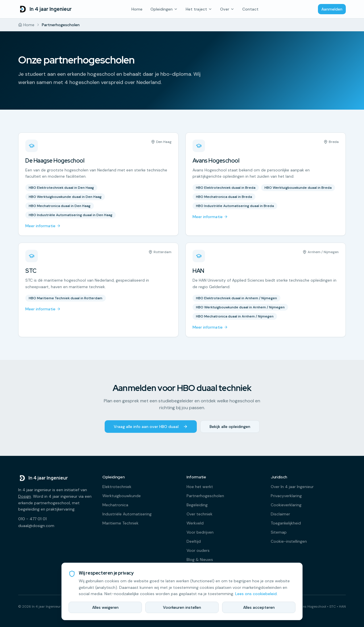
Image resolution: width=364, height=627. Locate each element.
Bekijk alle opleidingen (230, 427)
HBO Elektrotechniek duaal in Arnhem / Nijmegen (236, 298)
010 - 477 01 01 (32, 519)
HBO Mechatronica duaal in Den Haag (60, 206)
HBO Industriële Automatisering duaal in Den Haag (71, 215)
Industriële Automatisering (127, 514)
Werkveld (195, 523)
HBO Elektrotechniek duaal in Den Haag (61, 188)
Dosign (25, 496)
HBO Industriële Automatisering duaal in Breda (235, 206)
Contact (250, 9)
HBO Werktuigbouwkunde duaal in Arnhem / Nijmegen (240, 307)
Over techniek (199, 514)
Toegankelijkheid (286, 523)
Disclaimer (280, 514)
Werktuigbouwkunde (122, 496)
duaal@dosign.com (36, 526)
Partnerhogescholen (205, 496)
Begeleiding (197, 505)
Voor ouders (198, 550)
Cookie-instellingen (289, 541)
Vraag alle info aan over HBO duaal (151, 427)
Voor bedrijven (200, 532)
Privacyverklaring (286, 496)
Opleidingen (164, 9)
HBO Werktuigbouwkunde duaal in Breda (298, 188)
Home (137, 9)
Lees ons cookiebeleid (256, 594)
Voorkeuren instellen (182, 607)
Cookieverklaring (286, 505)
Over (227, 9)
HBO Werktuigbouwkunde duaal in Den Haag (65, 197)
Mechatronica (115, 505)
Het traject (199, 9)
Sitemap (279, 532)
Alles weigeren (105, 607)
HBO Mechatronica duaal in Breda (224, 197)
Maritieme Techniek (120, 523)
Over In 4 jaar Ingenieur (292, 487)
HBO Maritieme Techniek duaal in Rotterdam (66, 298)
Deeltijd (194, 541)
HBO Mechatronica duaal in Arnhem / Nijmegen (235, 316)
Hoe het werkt (200, 487)
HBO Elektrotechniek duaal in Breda (226, 188)
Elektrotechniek (117, 487)
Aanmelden (332, 9)
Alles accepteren (259, 607)
